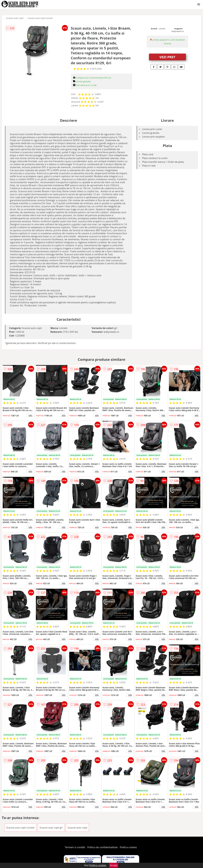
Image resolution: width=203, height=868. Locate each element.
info (30, 415)
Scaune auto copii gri (51, 828)
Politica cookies (128, 847)
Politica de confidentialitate (103, 847)
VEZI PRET (167, 57)
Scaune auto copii (15, 18)
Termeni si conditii (75, 847)
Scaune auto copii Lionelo (40, 18)
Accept (114, 865)
